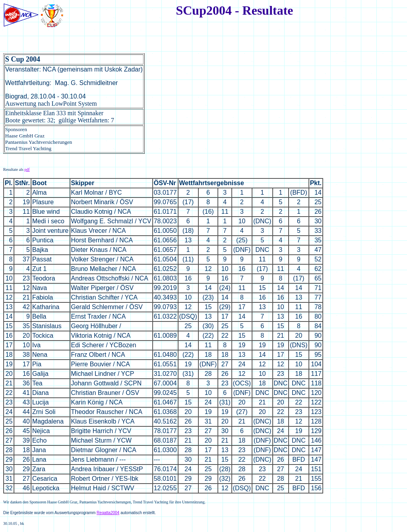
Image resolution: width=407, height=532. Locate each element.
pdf (27, 169)
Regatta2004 (108, 513)
